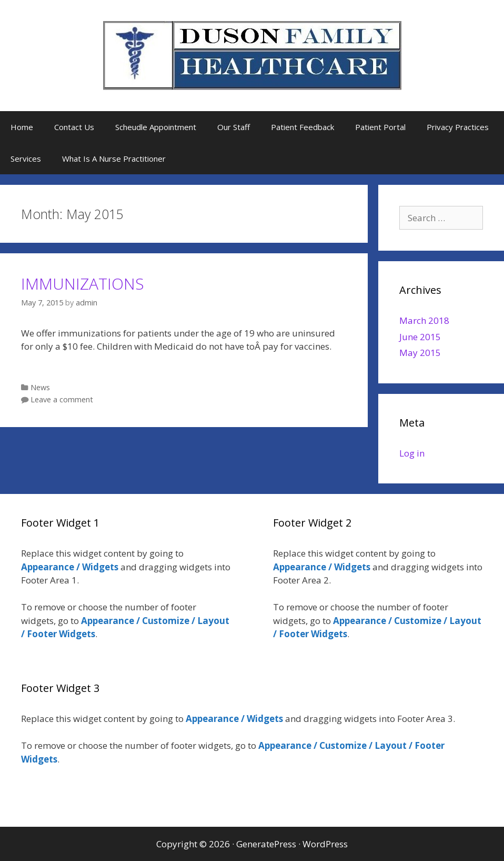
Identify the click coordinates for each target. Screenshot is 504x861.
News (40, 387)
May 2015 (420, 353)
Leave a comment (62, 399)
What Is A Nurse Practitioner (114, 159)
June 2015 (420, 337)
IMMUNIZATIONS (83, 284)
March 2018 (424, 320)
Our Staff (234, 127)
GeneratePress (266, 844)
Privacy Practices (458, 127)
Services (26, 159)
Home (22, 127)
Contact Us (74, 127)
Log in (412, 453)
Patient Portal (380, 127)
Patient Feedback (303, 127)
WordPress (325, 844)
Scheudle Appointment (156, 127)
